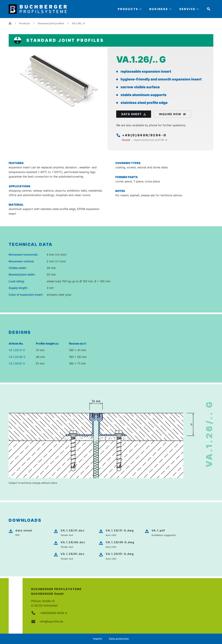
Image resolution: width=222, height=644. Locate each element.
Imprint (98, 639)
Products (25, 23)
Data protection (119, 639)
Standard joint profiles (51, 23)
